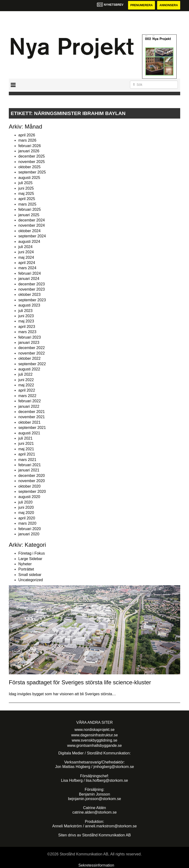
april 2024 (27, 263)
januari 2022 (29, 406)
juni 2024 (26, 252)
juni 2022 (26, 380)
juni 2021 (26, 444)
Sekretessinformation (96, 865)
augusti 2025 (29, 178)
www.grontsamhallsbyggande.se (94, 746)
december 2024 (32, 220)
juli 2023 (25, 311)
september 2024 (32, 236)
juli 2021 (25, 438)
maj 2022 (26, 385)
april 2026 (27, 135)
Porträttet (26, 569)
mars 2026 (27, 140)
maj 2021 (26, 449)
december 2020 (32, 476)
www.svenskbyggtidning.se (94, 740)
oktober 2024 (29, 231)
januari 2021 (29, 470)
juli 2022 (25, 374)
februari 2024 (30, 273)
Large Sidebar (30, 559)
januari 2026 (29, 151)
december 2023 (32, 284)
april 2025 (27, 199)
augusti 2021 (29, 433)
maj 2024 (26, 257)
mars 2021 (27, 460)
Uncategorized (31, 580)
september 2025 (32, 172)
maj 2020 (26, 513)
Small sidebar (30, 575)
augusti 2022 (29, 369)
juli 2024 (25, 247)
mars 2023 (27, 332)
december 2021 (32, 412)
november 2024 (32, 225)
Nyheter (25, 564)
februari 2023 (30, 337)
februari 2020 (30, 529)
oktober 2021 (29, 422)
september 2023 (32, 300)
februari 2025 (30, 209)
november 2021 (32, 417)
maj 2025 (26, 194)
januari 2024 (29, 279)
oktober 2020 (29, 486)
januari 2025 (29, 215)
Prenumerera (141, 5)
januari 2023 (29, 343)
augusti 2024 (29, 242)
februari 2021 (30, 465)
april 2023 (27, 327)
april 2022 (27, 390)
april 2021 (27, 454)
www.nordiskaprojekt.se (94, 730)
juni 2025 (26, 188)
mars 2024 (27, 268)
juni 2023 (26, 316)
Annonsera (169, 5)
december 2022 (32, 348)
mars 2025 (27, 204)
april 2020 (27, 518)
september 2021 (32, 428)
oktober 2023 (29, 295)
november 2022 (32, 353)
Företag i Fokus (32, 553)
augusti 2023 (29, 305)
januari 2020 (29, 534)
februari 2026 (30, 146)
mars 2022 (27, 396)
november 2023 (32, 289)
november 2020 (32, 481)
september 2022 (32, 364)
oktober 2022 (29, 358)
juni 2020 (26, 507)
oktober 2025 (29, 167)
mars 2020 (27, 523)
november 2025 (32, 162)
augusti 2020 (29, 497)
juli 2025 (25, 183)
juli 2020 (25, 502)
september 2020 (32, 492)
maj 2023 (26, 321)
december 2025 (32, 156)
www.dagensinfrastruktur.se (94, 735)
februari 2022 (30, 401)
